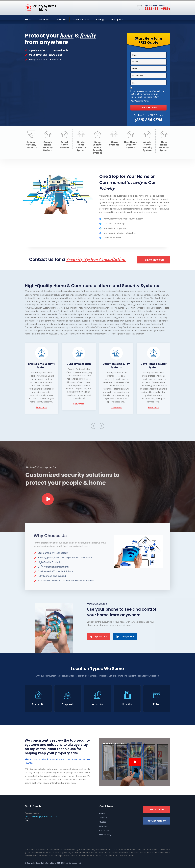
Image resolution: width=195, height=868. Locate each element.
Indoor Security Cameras (31, 145)
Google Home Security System (48, 146)
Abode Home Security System (147, 146)
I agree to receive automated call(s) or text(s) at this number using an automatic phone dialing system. (148, 94)
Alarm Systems (114, 143)
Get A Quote (157, 810)
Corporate (68, 704)
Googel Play (125, 637)
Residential (38, 704)
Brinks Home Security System (81, 146)
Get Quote (117, 19)
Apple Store (99, 637)
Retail (157, 704)
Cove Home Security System (154, 366)
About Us (44, 19)
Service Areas (81, 19)
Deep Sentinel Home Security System (97, 147)
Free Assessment (157, 821)
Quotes (103, 822)
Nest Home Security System (131, 145)
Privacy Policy (105, 835)
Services (61, 19)
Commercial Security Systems (116, 366)
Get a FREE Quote (148, 108)
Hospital (127, 704)
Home (28, 19)
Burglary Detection (79, 364)
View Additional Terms (140, 101)
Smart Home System (64, 145)
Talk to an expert (154, 260)
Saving (100, 19)
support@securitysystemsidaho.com (41, 816)
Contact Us (104, 830)
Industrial (97, 704)
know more (42, 407)
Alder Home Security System (164, 146)
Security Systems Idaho (46, 863)
